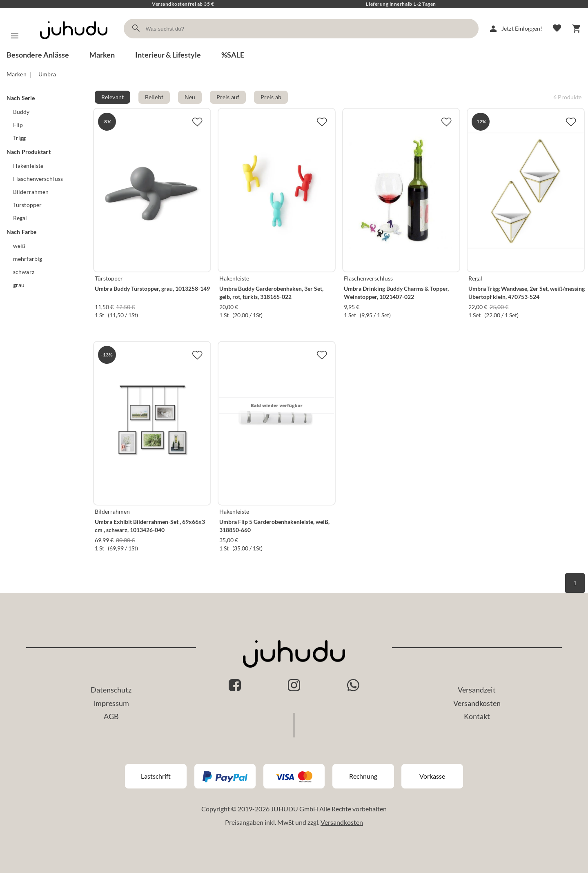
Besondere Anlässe (38, 55)
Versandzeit (477, 690)
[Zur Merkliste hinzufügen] (197, 122)
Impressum (111, 703)
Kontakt (477, 716)
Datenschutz (111, 690)
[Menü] (15, 36)
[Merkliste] (557, 29)
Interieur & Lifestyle (168, 55)
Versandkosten (477, 703)
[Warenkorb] (577, 29)
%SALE (233, 55)
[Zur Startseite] (74, 46)
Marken (102, 55)
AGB (111, 716)
